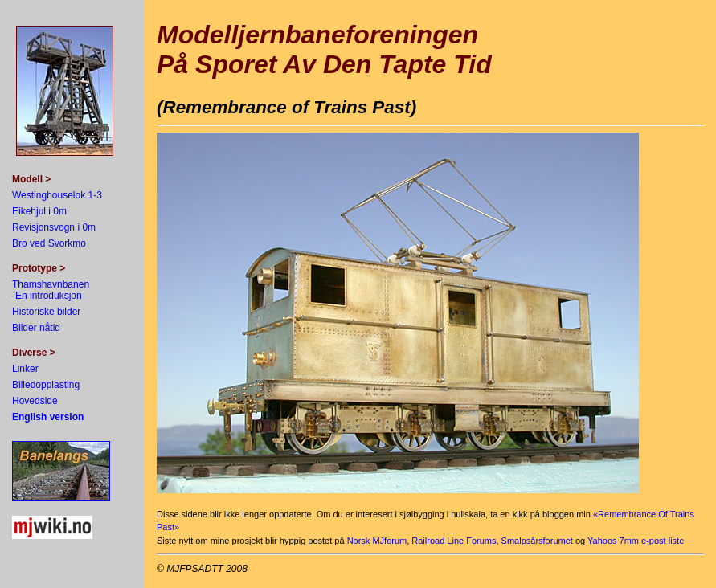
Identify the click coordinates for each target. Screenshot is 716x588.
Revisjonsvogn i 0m (54, 227)
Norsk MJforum (377, 541)
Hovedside (35, 401)
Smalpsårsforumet (537, 541)
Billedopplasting (46, 385)
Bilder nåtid (36, 328)
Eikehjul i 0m (39, 211)
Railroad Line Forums (454, 541)
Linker (25, 369)
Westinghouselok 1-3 (57, 195)
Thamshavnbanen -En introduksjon (51, 290)
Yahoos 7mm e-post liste (636, 541)
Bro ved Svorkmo (49, 243)
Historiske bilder (46, 312)
